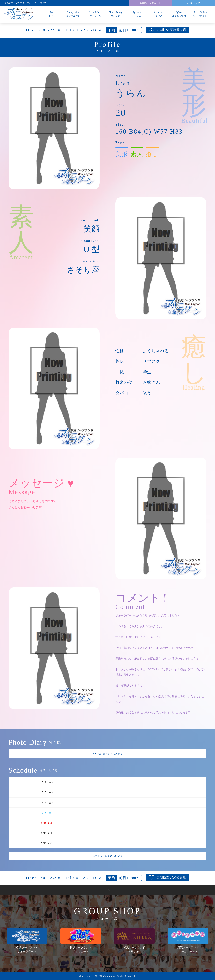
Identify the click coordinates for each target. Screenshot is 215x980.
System (137, 14)
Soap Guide (200, 14)
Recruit (151, 3)
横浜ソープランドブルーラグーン (27, 941)
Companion (73, 14)
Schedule (94, 14)
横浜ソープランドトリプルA (134, 941)
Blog (193, 3)
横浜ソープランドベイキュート (81, 941)
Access (158, 14)
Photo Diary (116, 14)
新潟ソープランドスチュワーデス (188, 941)
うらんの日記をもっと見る (107, 754)
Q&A (179, 14)
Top (52, 14)
